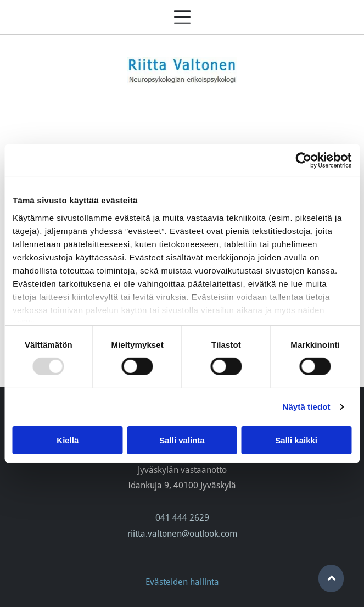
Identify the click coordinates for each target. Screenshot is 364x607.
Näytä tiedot (307, 407)
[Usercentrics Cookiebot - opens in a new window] (303, 160)
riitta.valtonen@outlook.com (182, 534)
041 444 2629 (182, 518)
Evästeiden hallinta (182, 582)
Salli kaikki (296, 440)
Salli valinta (182, 440)
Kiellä (68, 440)
